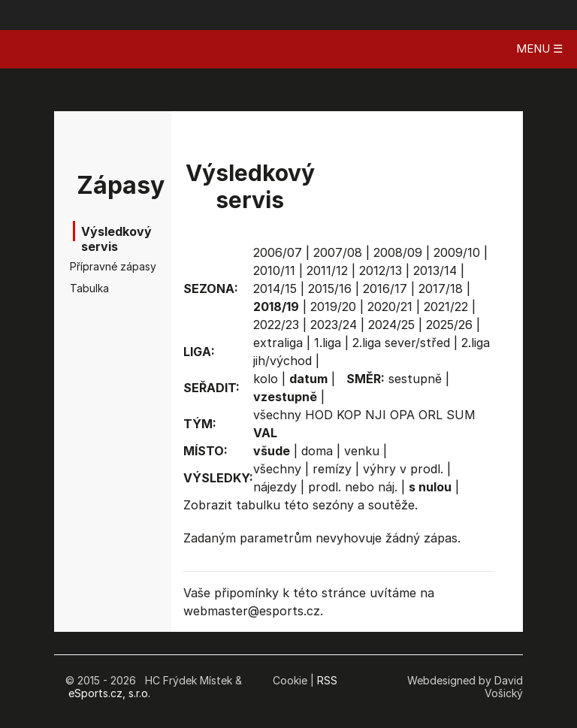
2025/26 (449, 325)
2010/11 (274, 270)
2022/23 (276, 325)
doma (317, 451)
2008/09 (398, 252)
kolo (266, 379)
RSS (327, 680)
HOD (319, 415)
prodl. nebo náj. (353, 487)
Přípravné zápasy (93, 266)
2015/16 (330, 288)
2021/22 (446, 307)
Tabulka (89, 288)
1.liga (328, 343)
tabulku (258, 505)
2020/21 (390, 307)
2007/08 (338, 252)
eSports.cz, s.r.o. (109, 693)
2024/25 (391, 325)
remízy (332, 469)
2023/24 (334, 325)
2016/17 (385, 288)
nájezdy (275, 487)
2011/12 (327, 270)
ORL (430, 415)
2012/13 (381, 270)
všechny (277, 415)
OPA (402, 415)
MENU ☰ (539, 48)
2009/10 (457, 252)
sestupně (415, 379)
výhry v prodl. (403, 469)
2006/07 (278, 252)
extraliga (278, 343)
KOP (349, 415)
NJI (376, 415)
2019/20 (333, 307)
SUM (461, 415)
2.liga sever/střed (401, 343)
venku (362, 451)
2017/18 (441, 288)
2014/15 (275, 288)
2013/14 (435, 270)
